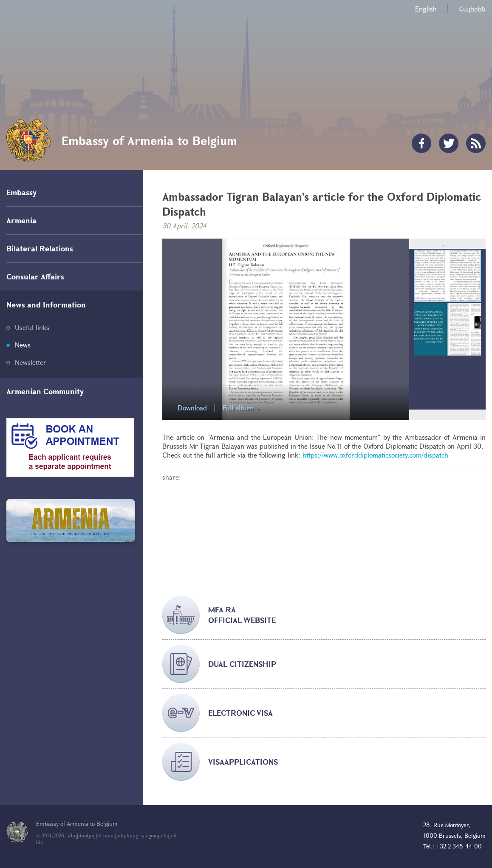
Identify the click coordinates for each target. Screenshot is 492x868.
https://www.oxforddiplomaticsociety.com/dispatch (375, 455)
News (23, 345)
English (426, 9)
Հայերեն (472, 9)
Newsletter (31, 362)
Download (192, 408)
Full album (238, 408)
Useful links (32, 327)
